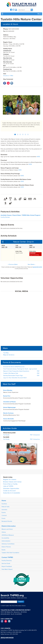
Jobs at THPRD (8, 486)
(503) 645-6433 (5, 614)
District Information (9, 526)
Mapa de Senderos (9, 355)
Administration (6, 541)
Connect (4, 515)
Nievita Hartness (8, 413)
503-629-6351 (9, 31)
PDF (38, 371)
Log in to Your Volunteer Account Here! (15, 378)
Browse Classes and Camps (12, 482)
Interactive (37, 435)
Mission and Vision (7, 529)
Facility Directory (7, 561)
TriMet (11, 76)
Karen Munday (8, 390)
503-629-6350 (11, 29)
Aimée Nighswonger (9, 407)
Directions (6, 76)
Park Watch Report (7, 569)
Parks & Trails (5, 507)
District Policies (6, 547)
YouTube (8, 83)
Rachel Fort (7, 396)
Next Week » (31, 264)
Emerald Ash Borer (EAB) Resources (14, 367)
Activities (4, 510)
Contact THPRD (7, 557)
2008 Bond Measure (8, 535)
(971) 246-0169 (14, 634)
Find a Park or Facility (10, 484)
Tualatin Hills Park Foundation (10, 553)
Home (4, 501)
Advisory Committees (8, 544)
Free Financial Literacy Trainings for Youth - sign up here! (20, 369)
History (4, 532)
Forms (3, 518)
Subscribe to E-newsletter (12, 493)
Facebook (5, 83)
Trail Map (6, 353)
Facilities (4, 504)
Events (4, 513)
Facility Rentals (5, 217)
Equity (3, 550)
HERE (38, 157)
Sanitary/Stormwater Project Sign (13, 376)
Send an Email (6, 563)
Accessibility (5, 538)
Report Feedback (7, 566)
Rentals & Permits (7, 521)
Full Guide (6, 435)
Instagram (12, 83)
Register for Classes (10, 480)
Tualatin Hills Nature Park (11, 373)
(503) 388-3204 (17, 632)
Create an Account (9, 491)
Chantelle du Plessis (9, 402)
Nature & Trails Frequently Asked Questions (16, 371)
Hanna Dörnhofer (9, 419)
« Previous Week (13, 264)
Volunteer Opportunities (11, 489)
